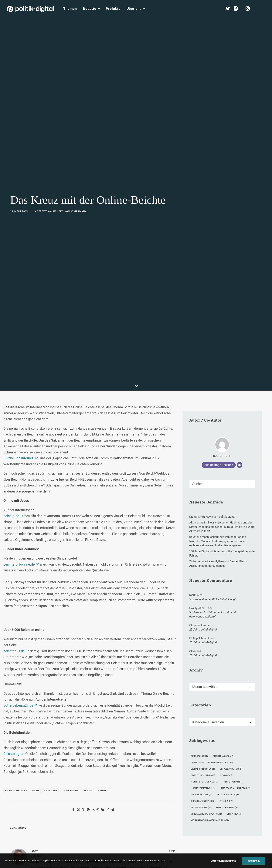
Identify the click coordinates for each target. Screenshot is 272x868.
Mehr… (144, 819)
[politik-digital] (30, 9)
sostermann (78, 50)
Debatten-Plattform (195, 785)
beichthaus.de (14, 327)
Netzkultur (50, 467)
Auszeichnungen (240, 834)
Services (235, 792)
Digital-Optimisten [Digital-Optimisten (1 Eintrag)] (203, 446)
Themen (70, 9)
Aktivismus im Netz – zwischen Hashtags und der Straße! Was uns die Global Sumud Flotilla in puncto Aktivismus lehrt (157, 804)
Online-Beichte (70, 467)
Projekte (113, 9)
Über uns (136, 9)
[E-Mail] (240, 141)
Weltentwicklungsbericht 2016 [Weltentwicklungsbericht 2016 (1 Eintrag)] (210, 497)
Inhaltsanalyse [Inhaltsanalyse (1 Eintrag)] (201, 471)
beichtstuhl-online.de (19, 241)
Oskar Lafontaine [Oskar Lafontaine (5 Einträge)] (202, 478)
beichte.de (11, 192)
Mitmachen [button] (223, 737)
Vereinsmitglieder (240, 804)
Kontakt (100, 863)
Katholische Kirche (16, 467)
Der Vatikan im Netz (50, 50)
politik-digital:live (108, 791)
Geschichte (236, 828)
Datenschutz (141, 863)
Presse (173, 863)
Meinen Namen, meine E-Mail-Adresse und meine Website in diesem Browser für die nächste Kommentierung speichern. (80, 653)
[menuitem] (70, 9)
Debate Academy (108, 785)
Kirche (35, 467)
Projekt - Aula (191, 802)
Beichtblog (11, 430)
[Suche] (222, 160)
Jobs (159, 863)
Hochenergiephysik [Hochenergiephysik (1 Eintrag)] (203, 465)
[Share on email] (113, 486)
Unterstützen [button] (51, 737)
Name (16, 631)
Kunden (188, 807)
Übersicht (235, 786)
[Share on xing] (108, 486)
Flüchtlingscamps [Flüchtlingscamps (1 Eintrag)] (203, 452)
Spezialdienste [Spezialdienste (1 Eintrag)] (201, 484)
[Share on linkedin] (93, 486)
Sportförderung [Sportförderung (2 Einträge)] (227, 484)
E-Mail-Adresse (80, 631)
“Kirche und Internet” (19, 135)
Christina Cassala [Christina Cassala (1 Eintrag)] (225, 433)
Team (233, 798)
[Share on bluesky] (103, 486)
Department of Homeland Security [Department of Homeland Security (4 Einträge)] (212, 439)
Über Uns (233, 774)
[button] (263, 9)
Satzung (235, 822)
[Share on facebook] (73, 486)
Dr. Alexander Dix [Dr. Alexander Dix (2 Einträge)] (231, 446)
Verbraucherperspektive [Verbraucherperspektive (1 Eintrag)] (206, 491)
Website (102, 467)
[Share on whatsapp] (98, 486)
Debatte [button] (91, 9)
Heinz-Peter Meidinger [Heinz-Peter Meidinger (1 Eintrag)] (205, 458)
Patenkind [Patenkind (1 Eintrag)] (226, 478)
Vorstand (235, 816)
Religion (88, 467)
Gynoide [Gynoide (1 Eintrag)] (226, 452)
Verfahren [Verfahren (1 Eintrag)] (234, 491)
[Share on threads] (83, 486)
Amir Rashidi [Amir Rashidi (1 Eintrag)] (199, 433)
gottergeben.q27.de (18, 382)
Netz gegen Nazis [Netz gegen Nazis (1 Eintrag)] (228, 471)
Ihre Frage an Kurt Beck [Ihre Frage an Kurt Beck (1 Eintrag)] (235, 465)
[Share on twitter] (78, 486)
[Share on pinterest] (88, 486)
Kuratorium (236, 810)
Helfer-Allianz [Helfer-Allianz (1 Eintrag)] (233, 458)
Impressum (119, 863)
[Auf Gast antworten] (172, 527)
